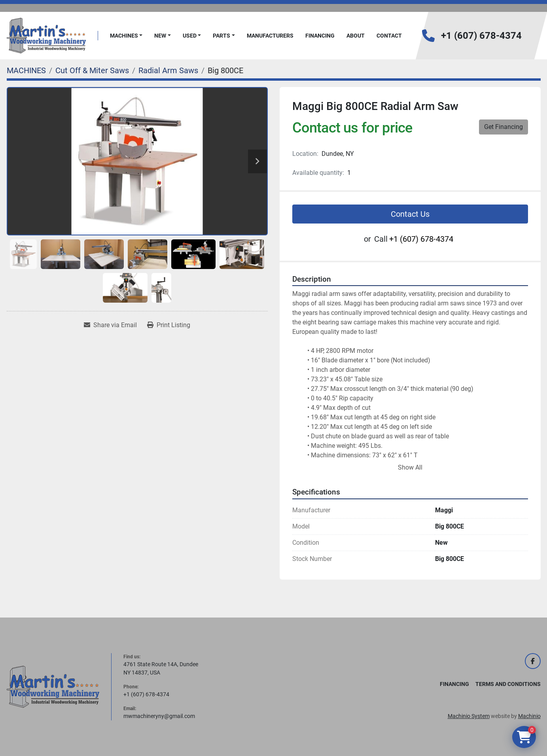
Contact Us (410, 214)
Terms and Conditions (508, 684)
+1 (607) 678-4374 (481, 36)
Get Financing (503, 127)
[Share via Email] (110, 325)
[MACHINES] (26, 70)
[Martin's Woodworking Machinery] (53, 686)
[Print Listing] (169, 325)
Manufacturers (270, 36)
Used (190, 36)
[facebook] (533, 661)
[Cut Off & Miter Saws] (92, 70)
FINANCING (320, 36)
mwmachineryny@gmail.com (159, 716)
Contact (389, 36)
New (160, 36)
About (356, 36)
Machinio (529, 716)
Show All (410, 467)
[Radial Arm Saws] (168, 70)
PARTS (221, 36)
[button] (126, 36)
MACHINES (124, 36)
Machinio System (469, 716)
